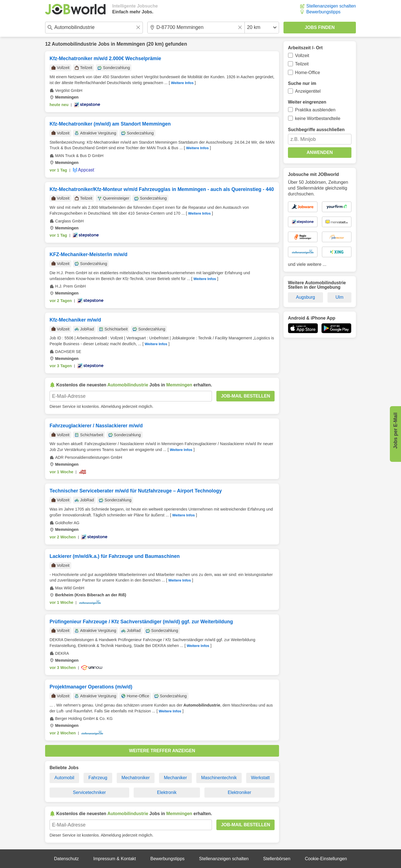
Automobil (64, 778)
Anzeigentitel (308, 91)
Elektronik (167, 792)
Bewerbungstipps (323, 12)
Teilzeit (302, 64)
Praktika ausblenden (315, 110)
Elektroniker (239, 792)
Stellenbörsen (277, 859)
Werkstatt (260, 778)
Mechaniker (176, 778)
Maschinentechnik (219, 778)
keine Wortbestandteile (318, 118)
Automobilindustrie (74, 44)
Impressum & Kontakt (115, 859)
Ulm (339, 297)
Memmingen (131, 44)
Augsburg (306, 297)
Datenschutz (66, 859)
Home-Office (308, 73)
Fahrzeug (98, 778)
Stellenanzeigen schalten (331, 6)
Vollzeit (302, 56)
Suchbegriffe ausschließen (316, 130)
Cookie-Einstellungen (326, 859)
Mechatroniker (135, 778)
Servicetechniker (89, 792)
